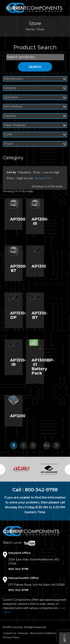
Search (35, 67)
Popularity (25, 172)
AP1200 (18, 416)
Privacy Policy (11, 637)
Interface (35, 116)
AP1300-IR (40, 221)
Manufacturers (35, 79)
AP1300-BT (18, 268)
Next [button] (67, 470)
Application (35, 97)
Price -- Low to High (46, 172)
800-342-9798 (41, 490)
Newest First (43, 178)
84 (47, 445)
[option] (21, 469)
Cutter (35, 134)
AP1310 (39, 266)
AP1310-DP (18, 315)
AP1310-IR (18, 362)
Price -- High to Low (20, 178)
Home (30, 29)
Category (35, 88)
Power (35, 144)
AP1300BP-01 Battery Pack (43, 367)
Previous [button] (3, 470)
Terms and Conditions (43, 633)
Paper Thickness (35, 125)
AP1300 (18, 219)
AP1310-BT (39, 315)
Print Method (35, 107)
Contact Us (10, 633)
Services (23, 633)
